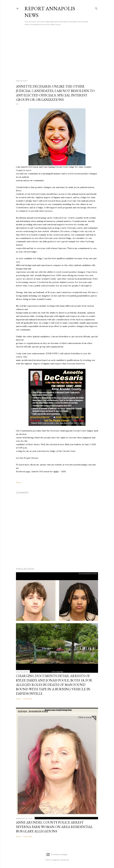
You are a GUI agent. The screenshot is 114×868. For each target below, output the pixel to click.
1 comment (27, 699)
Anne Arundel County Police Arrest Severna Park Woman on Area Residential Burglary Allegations (54, 827)
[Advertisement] (57, 53)
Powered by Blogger (57, 854)
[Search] (96, 8)
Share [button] (18, 482)
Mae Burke (65, 860)
